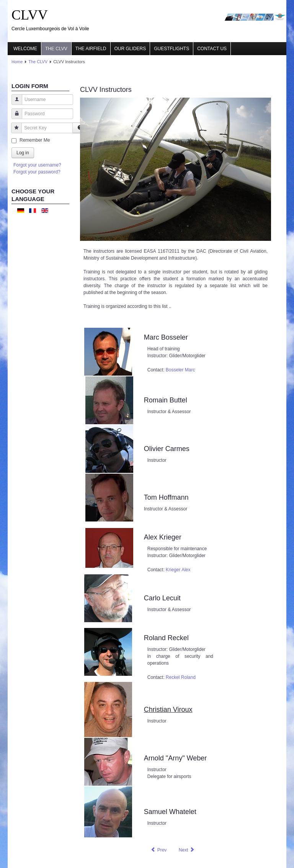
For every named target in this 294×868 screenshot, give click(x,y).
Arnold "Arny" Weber (176, 758)
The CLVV (56, 49)
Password (14, 117)
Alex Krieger (163, 537)
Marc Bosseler (166, 337)
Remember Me (35, 140)
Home (17, 62)
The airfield (91, 49)
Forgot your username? (37, 165)
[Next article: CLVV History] (187, 850)
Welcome (25, 49)
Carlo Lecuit (162, 598)
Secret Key (14, 132)
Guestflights (171, 49)
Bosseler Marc (180, 370)
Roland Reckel (166, 638)
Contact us (212, 49)
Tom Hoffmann (166, 497)
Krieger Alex (178, 570)
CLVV (30, 15)
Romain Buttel (166, 400)
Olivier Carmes (167, 449)
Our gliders (130, 49)
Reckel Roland (181, 677)
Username (14, 103)
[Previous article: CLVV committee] (158, 850)
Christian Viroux (168, 709)
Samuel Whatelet (170, 812)
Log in (23, 153)
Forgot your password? (37, 172)
